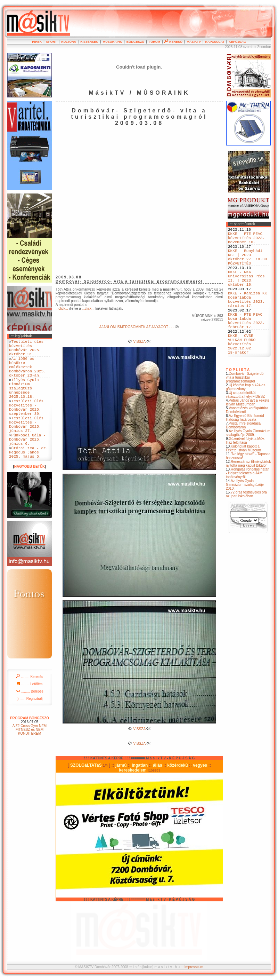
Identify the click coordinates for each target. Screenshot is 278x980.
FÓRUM (154, 42)
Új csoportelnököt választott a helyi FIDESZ (245, 426)
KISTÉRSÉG (89, 42)
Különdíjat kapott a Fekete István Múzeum (243, 480)
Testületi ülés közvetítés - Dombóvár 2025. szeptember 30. (26, 424)
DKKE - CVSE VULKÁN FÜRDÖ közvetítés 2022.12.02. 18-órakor (242, 373)
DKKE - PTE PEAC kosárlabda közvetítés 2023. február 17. (246, 344)
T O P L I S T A (238, 401)
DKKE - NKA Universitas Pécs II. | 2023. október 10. (246, 291)
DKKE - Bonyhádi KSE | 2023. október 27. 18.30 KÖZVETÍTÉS (247, 264)
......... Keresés (30, 706)
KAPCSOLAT (215, 42)
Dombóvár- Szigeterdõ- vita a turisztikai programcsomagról (245, 409)
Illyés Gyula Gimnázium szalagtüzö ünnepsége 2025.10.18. (24, 400)
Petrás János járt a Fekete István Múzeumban (248, 434)
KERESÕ (173, 42)
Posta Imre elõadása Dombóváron (243, 457)
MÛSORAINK (113, 42)
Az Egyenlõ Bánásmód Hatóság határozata (245, 449)
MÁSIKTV (194, 42)
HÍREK (37, 42)
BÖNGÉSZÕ (136, 42)
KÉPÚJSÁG (237, 42)
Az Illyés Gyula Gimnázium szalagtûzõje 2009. (248, 464)
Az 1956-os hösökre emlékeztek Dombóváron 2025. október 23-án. (27, 374)
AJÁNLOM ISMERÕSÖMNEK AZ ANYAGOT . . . (139, 327)
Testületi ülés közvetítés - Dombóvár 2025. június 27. (26, 445)
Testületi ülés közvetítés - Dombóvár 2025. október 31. (26, 350)
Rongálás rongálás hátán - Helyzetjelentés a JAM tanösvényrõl (248, 504)
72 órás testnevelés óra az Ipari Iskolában (246, 525)
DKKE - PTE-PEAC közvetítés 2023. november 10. (246, 241)
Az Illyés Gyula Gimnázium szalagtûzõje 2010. (245, 516)
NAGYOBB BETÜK (30, 496)
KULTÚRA (69, 42)
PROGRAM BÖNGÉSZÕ (30, 747)
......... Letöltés (30, 713)
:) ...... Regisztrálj (29, 728)
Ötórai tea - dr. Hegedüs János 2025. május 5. (28, 480)
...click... (62, 309)
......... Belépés (30, 721)
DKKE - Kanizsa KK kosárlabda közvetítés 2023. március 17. (247, 317)
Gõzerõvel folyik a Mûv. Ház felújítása (245, 472)
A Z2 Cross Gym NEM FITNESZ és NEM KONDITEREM (30, 759)
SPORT (52, 42)
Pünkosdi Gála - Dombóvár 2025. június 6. (27, 464)
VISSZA (140, 342)
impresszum (194, 967)
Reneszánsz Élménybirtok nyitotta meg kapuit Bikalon (248, 495)
